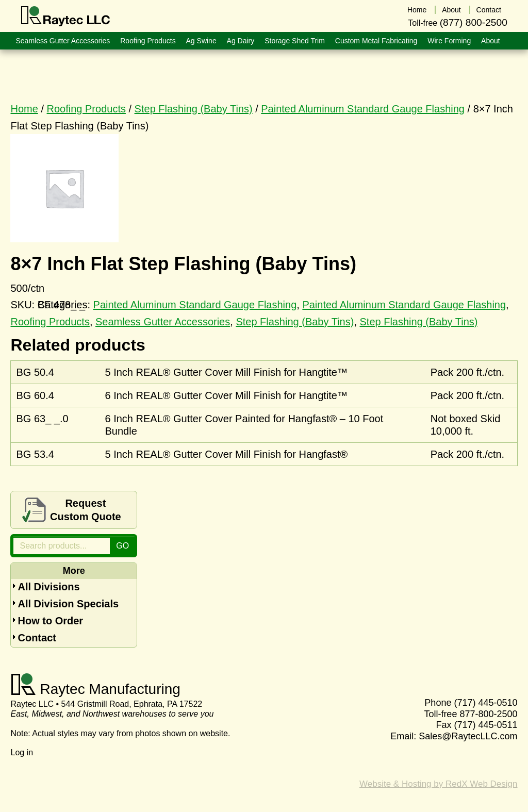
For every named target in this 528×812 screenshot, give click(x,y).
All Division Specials (68, 604)
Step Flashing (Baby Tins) (194, 109)
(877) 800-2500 (474, 22)
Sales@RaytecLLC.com (468, 736)
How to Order (50, 621)
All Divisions (48, 587)
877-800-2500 (488, 714)
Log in (22, 752)
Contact (37, 638)
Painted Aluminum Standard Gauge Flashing (363, 109)
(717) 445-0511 (485, 725)
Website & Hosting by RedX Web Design (438, 784)
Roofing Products (86, 109)
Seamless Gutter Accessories (163, 322)
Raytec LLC (66, 16)
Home (24, 109)
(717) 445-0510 (485, 703)
